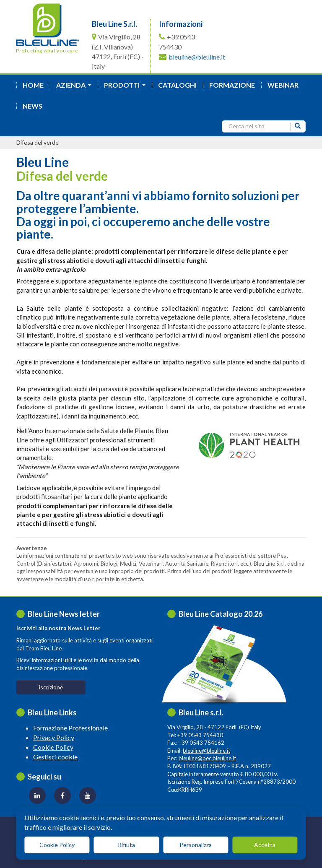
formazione (232, 85)
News (32, 106)
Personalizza (196, 845)
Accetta (265, 845)
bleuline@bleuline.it (197, 57)
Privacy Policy (54, 737)
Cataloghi (177, 85)
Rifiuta (126, 845)
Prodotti (126, 87)
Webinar (283, 85)
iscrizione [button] (51, 687)
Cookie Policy (53, 747)
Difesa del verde (38, 142)
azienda (75, 87)
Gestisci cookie (55, 757)
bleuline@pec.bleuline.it (207, 758)
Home (33, 85)
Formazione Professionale (70, 728)
